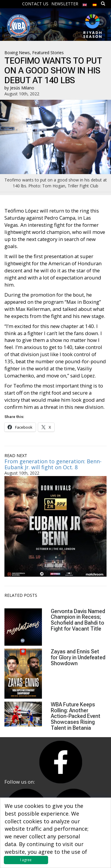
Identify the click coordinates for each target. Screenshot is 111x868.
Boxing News (17, 53)
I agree (26, 860)
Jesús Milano (22, 88)
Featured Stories (48, 53)
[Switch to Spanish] (95, 3)
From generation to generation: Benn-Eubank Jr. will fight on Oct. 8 (53, 464)
